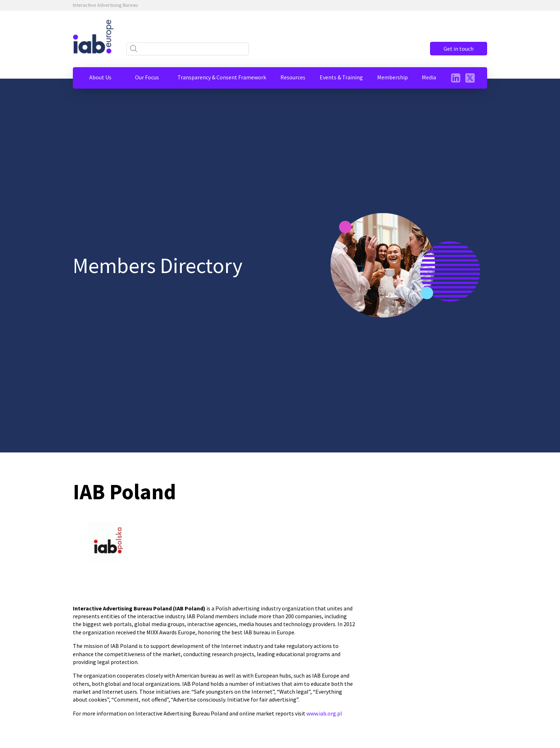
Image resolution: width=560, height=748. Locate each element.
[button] (100, 77)
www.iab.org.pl (324, 713)
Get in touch (459, 49)
